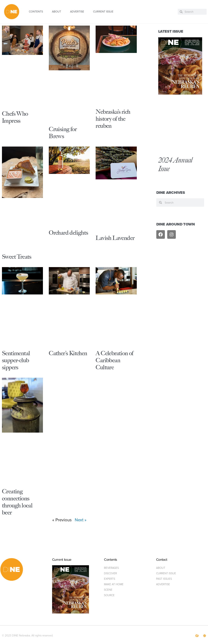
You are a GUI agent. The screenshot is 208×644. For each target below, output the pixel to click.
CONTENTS (36, 12)
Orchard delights (68, 233)
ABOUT (56, 12)
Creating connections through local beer (17, 502)
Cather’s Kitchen (68, 353)
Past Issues (164, 579)
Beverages (111, 568)
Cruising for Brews (63, 133)
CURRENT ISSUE (103, 12)
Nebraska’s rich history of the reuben (113, 119)
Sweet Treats (17, 257)
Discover (110, 573)
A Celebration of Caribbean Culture (114, 360)
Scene (108, 590)
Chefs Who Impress (15, 117)
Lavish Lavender (115, 238)
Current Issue (166, 573)
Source (109, 595)
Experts (110, 579)
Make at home (114, 584)
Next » (81, 520)
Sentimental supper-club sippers (16, 360)
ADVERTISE (77, 12)
